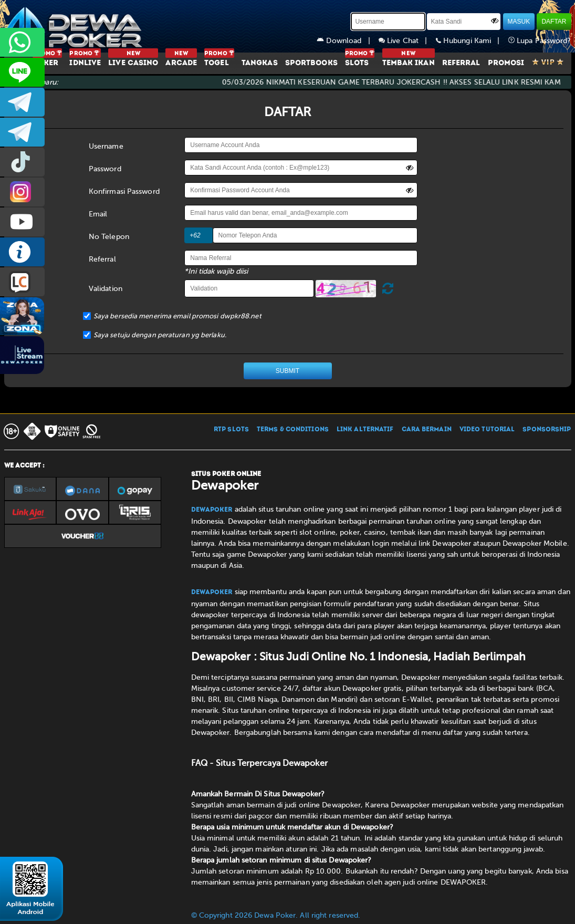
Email (98, 214)
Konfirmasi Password (124, 191)
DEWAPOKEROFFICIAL (22, 222)
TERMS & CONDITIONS (293, 430)
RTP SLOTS (231, 430)
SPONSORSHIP (547, 430)
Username (106, 146)
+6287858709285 (22, 42)
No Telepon (109, 237)
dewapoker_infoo (22, 102)
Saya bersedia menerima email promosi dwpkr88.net (177, 316)
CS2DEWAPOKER (22, 72)
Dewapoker (212, 510)
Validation (106, 289)
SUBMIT (287, 371)
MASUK (519, 22)
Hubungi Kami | (472, 41)
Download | (348, 41)
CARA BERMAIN (427, 430)
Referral (102, 259)
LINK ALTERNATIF (365, 430)
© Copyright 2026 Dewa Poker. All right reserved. (276, 915)
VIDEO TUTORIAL (487, 430)
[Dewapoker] (75, 26)
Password (105, 169)
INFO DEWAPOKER (22, 252)
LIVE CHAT (22, 282)
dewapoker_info (22, 132)
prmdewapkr (22, 162)
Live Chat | (407, 41)
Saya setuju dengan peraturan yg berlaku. (160, 335)
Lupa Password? (540, 41)
